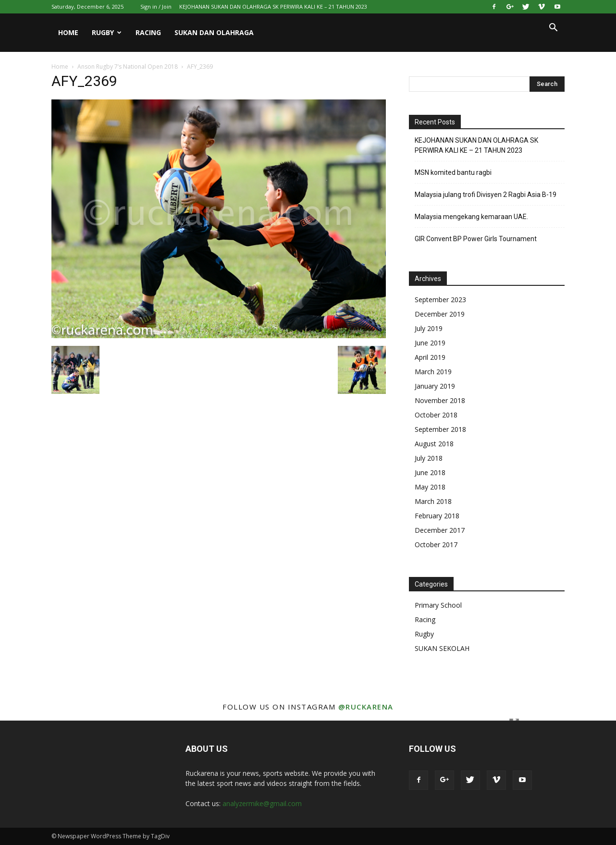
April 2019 (430, 357)
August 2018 (434, 444)
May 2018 (430, 487)
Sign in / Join (156, 6)
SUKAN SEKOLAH (442, 648)
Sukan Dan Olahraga (214, 32)
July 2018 (429, 458)
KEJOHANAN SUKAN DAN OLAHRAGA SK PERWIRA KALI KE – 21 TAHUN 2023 (273, 6)
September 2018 (440, 429)
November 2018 (440, 400)
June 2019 (430, 343)
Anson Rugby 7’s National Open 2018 (128, 67)
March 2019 (433, 372)
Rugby (107, 32)
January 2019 (435, 386)
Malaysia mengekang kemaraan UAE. (471, 217)
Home (68, 32)
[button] (553, 29)
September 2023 (440, 300)
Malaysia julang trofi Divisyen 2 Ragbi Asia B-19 (486, 195)
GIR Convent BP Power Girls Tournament (476, 239)
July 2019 (429, 328)
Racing (148, 32)
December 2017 (440, 530)
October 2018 (436, 415)
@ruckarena (366, 707)
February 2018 (437, 516)
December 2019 (440, 314)
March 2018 (433, 501)
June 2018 (430, 472)
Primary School (438, 605)
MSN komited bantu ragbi (453, 172)
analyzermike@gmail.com (262, 803)
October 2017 (436, 545)
